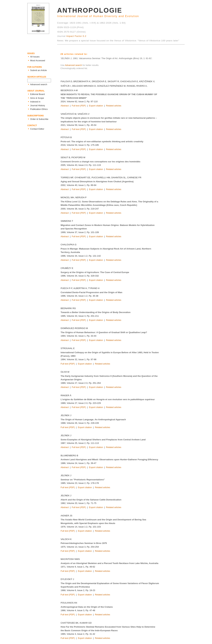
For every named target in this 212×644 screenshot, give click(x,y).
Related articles (114, 106)
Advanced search (73, 65)
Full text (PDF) (79, 106)
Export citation (96, 106)
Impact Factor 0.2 (76, 36)
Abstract (65, 106)
